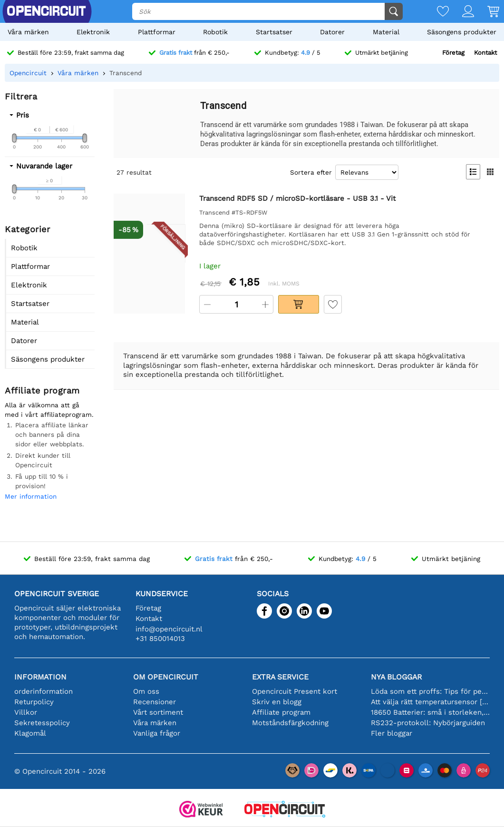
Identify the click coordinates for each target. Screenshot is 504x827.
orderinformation (44, 691)
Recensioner (155, 702)
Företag (453, 53)
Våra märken (28, 32)
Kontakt (485, 53)
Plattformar (157, 32)
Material (386, 32)
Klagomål (30, 733)
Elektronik (93, 32)
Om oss (146, 691)
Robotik (215, 32)
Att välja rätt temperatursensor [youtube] (430, 702)
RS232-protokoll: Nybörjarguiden (428, 723)
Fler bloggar (392, 733)
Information (40, 677)
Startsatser (274, 32)
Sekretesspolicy (42, 723)
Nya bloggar (396, 677)
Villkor (26, 712)
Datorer (332, 32)
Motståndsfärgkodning (290, 723)
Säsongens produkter (462, 32)
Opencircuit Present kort (295, 691)
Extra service (280, 677)
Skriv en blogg (277, 702)
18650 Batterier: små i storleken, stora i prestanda (430, 712)
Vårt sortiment (158, 712)
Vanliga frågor (157, 733)
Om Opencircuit (166, 677)
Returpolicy (34, 702)
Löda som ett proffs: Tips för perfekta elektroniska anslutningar (430, 691)
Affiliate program (281, 712)
